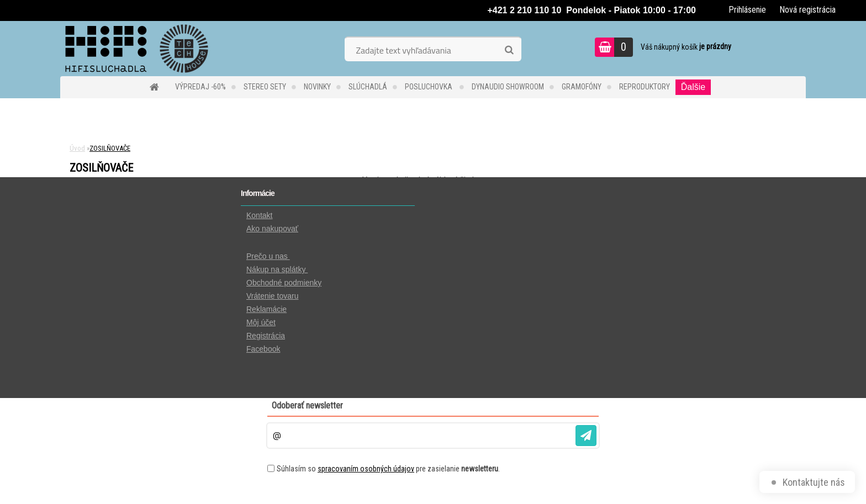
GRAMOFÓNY (582, 87)
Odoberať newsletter (307, 405)
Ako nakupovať (272, 229)
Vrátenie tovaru (272, 296)
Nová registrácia (807, 10)
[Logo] (136, 49)
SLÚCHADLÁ (368, 87)
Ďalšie (693, 87)
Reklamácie (266, 309)
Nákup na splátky (277, 269)
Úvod (77, 148)
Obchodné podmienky (284, 283)
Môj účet (261, 322)
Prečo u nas (268, 256)
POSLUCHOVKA (429, 87)
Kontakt (259, 215)
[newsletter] (586, 436)
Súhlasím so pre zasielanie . (388, 469)
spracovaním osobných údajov (366, 469)
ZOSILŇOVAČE (110, 148)
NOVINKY (317, 87)
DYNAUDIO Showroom (508, 87)
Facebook (263, 349)
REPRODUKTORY (645, 87)
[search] (509, 50)
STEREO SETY (265, 87)
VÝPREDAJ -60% (200, 87)
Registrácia (266, 336)
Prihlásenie (747, 10)
